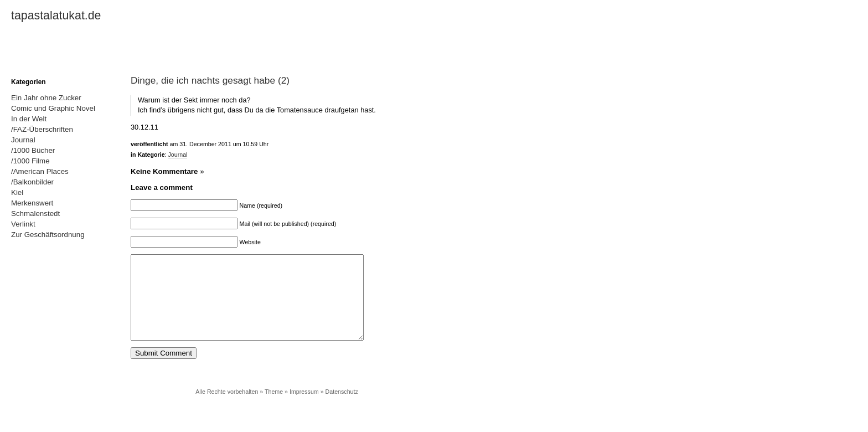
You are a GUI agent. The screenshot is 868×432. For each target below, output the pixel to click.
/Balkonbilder (32, 182)
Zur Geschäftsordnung (48, 235)
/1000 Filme (30, 161)
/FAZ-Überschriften (42, 129)
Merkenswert (32, 203)
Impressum (304, 408)
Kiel (17, 192)
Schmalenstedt (35, 214)
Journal (178, 155)
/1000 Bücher (33, 150)
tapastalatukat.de (56, 16)
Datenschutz (342, 408)
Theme (274, 408)
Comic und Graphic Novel (53, 108)
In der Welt (29, 119)
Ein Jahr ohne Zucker (46, 98)
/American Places (40, 171)
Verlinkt (23, 224)
